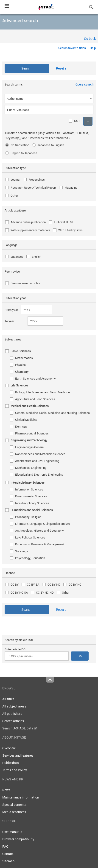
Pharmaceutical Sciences (32, 433)
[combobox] (49, 98)
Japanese (17, 257)
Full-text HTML (64, 222)
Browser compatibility (18, 839)
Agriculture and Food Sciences (35, 399)
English (36, 257)
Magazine (71, 188)
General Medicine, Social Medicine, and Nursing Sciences (52, 413)
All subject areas (14, 706)
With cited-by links (70, 230)
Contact (8, 854)
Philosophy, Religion (28, 517)
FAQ (5, 846)
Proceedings (37, 179)
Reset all (62, 68)
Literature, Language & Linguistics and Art (43, 524)
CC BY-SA (33, 584)
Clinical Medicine (26, 420)
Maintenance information (21, 797)
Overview (9, 748)
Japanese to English (51, 145)
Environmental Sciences (31, 496)
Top (50, 680)
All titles (8, 699)
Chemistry (22, 372)
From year (11, 310)
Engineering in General (30, 447)
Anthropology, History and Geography (39, 530)
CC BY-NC (75, 584)
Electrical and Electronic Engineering (39, 474)
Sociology (22, 551)
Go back (90, 39)
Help (93, 48)
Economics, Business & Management (40, 544)
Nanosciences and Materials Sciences (40, 454)
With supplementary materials (30, 230)
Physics (20, 365)
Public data (11, 763)
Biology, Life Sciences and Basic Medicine (42, 392)
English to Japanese (24, 153)
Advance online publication (28, 222)
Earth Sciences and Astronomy (35, 378)
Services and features (18, 755)
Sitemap (8, 861)
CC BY (15, 584)
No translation (20, 145)
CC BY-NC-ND (45, 592)
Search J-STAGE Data (20, 728)
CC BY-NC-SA (19, 592)
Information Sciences (29, 489)
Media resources (14, 812)
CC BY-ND (54, 584)
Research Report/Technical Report (33, 188)
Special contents (14, 805)
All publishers (12, 714)
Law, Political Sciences (30, 537)
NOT (77, 121)
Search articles (13, 721)
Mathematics (24, 358)
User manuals (12, 832)
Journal (15, 179)
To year (9, 321)
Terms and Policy (15, 770)
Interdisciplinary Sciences (32, 503)
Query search (84, 84)
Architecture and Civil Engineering (37, 461)
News (6, 790)
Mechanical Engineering (31, 468)
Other (14, 196)
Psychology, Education (30, 558)
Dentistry (21, 426)
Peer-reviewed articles (25, 283)
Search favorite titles (72, 48)
